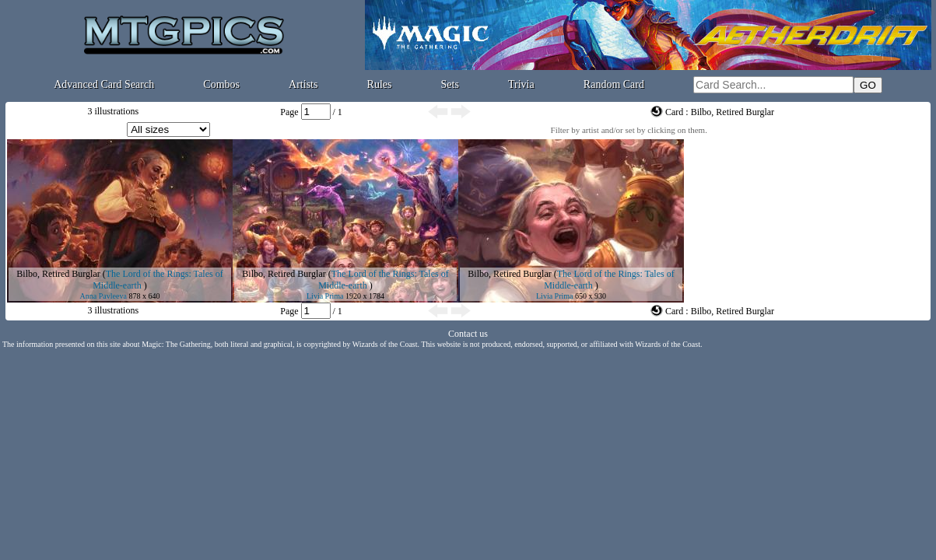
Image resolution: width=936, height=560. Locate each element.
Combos (221, 84)
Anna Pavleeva (103, 296)
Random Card (614, 84)
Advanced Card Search (104, 84)
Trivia (521, 84)
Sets (450, 84)
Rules (380, 84)
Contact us (468, 334)
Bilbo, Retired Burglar (58, 274)
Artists (303, 84)
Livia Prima (325, 296)
